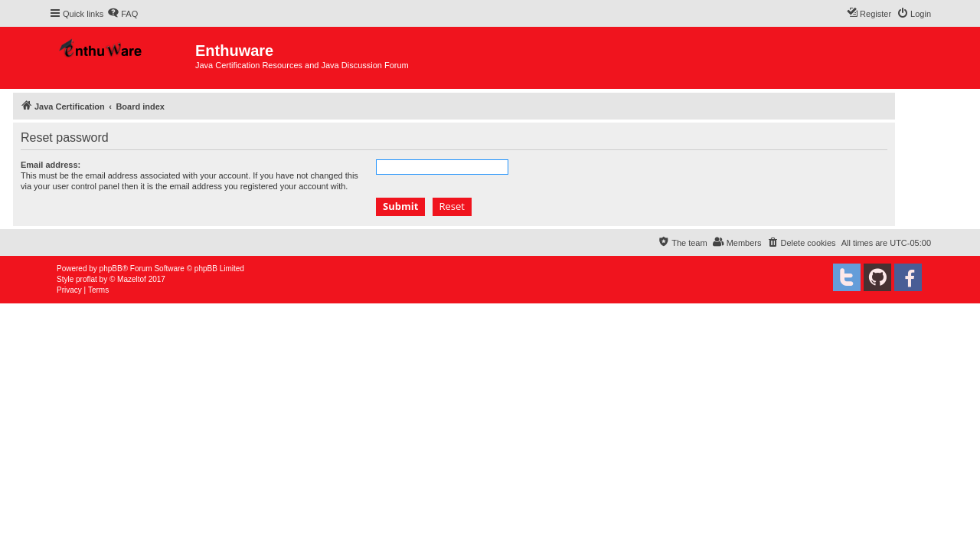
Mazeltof (132, 279)
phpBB (111, 269)
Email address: (51, 165)
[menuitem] (122, 14)
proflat (87, 279)
